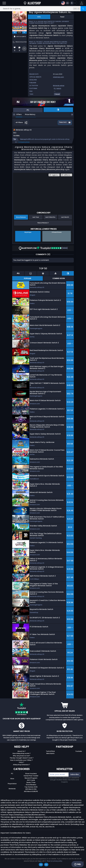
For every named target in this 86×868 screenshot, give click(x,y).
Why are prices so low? (21, 758)
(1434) (52, 251)
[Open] (4, 3)
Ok (41, 865)
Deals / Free (31, 785)
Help (78, 864)
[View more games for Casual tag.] (57, 95)
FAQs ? (21, 765)
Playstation (12, 786)
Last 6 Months (50, 220)
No (46, 865)
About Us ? (21, 754)
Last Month (65, 220)
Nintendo (12, 791)
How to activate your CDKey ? (21, 763)
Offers (17, 114)
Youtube (79, 754)
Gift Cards (31, 783)
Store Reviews (31, 787)
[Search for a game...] (43, 9)
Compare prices (24, 144)
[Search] (83, 9)
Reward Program (31, 780)
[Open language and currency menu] (68, 3)
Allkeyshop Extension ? (21, 767)
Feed (62, 17)
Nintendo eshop (59, 86)
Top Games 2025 (31, 789)
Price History (28, 114)
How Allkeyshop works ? (22, 756)
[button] (82, 3)
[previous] (15, 32)
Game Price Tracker (31, 778)
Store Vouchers (31, 776)
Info (39, 17)
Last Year (36, 220)
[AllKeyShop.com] (32, 3)
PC (55, 88)
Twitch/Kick (50, 754)
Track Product (43, 225)
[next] (24, 32)
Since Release (21, 220)
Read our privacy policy (54, 861)
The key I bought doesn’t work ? (22, 760)
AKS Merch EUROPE (31, 794)
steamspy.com (58, 77)
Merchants (50, 756)
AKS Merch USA (31, 792)
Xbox (12, 781)
